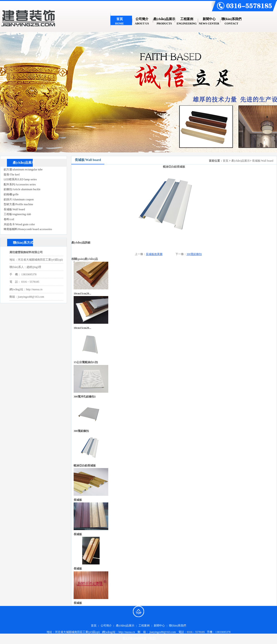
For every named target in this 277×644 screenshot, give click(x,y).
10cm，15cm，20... (82, 294)
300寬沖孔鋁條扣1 (85, 397)
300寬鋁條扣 (194, 254)
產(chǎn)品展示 (241, 161)
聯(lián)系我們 (178, 626)
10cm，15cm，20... (82, 328)
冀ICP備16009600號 (134, 638)
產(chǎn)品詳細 (81, 243)
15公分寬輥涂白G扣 (86, 362)
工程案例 (144, 626)
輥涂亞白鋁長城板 (85, 466)
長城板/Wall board (263, 161)
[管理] (152, 638)
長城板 (78, 500)
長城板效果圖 (154, 254)
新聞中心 (159, 626)
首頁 (226, 161)
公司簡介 (106, 626)
